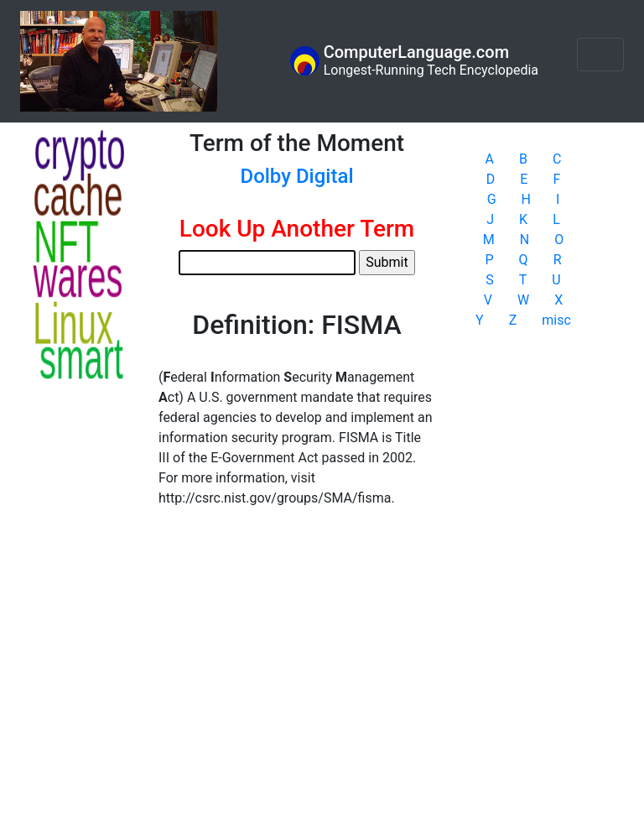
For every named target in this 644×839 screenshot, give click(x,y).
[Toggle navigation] (600, 55)
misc (556, 320)
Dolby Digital (296, 176)
